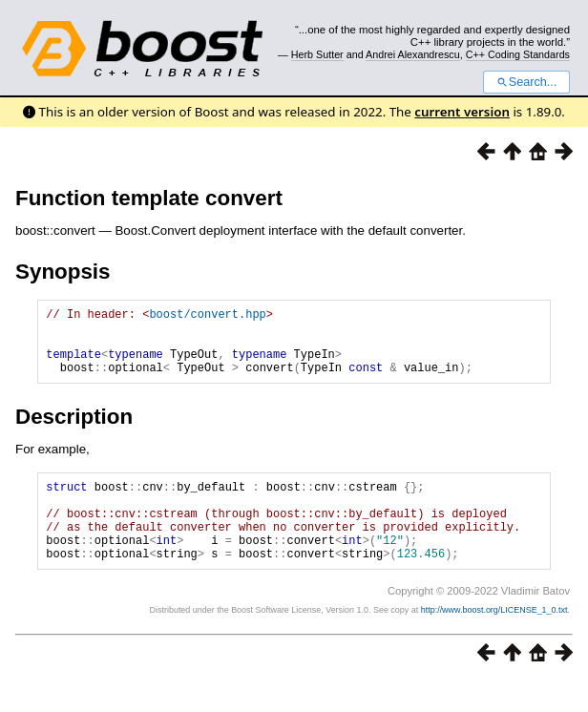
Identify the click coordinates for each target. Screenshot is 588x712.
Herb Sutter (317, 54)
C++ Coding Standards (518, 54)
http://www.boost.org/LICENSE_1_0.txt (494, 641)
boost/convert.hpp (207, 316)
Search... (526, 82)
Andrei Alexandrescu (413, 54)
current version (462, 112)
